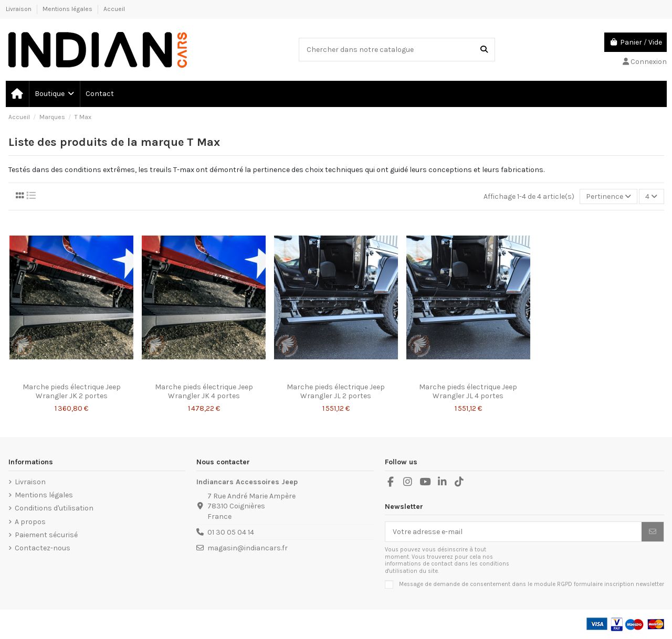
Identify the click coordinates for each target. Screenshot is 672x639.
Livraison (19, 9)
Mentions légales (68, 9)
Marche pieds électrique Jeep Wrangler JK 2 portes (72, 391)
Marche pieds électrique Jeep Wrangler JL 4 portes (468, 391)
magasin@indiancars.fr (248, 548)
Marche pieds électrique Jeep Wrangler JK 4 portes (204, 391)
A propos (30, 522)
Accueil (114, 9)
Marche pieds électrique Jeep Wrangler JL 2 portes (336, 391)
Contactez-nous (43, 548)
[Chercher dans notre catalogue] (484, 50)
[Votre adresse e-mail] (514, 532)
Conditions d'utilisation (54, 508)
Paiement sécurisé (46, 535)
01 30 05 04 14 (231, 532)
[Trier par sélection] (608, 196)
